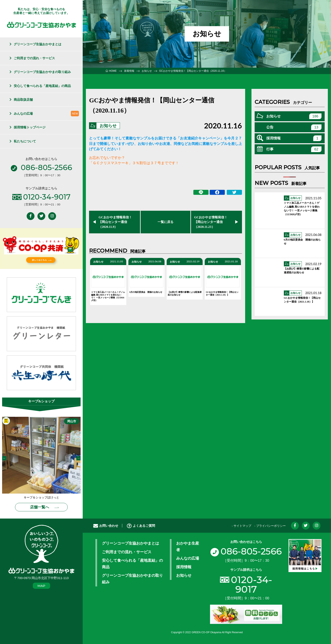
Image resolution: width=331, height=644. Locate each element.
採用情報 (294, 138)
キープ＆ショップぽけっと (41, 497)
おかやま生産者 (188, 547)
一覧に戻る (165, 222)
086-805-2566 (246, 551)
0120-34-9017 (252, 584)
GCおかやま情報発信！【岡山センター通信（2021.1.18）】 (222, 294)
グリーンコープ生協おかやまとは (38, 44)
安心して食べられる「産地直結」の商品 (42, 86)
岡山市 (72, 421)
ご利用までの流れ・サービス (34, 58)
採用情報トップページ (30, 127)
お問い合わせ (106, 526)
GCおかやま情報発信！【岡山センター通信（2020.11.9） (115, 222)
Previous (4, 458)
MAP (41, 586)
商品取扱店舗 (23, 100)
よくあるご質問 (141, 526)
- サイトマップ (242, 526)
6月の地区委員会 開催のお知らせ (146, 292)
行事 (294, 149)
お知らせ (108, 126)
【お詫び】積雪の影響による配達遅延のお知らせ (185, 294)
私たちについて (25, 141)
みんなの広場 (23, 114)
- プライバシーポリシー (270, 526)
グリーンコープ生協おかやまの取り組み (42, 72)
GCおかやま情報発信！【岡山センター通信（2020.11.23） (211, 222)
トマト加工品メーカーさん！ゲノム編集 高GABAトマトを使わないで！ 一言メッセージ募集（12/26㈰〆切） (108, 296)
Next (78, 458)
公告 (294, 127)
